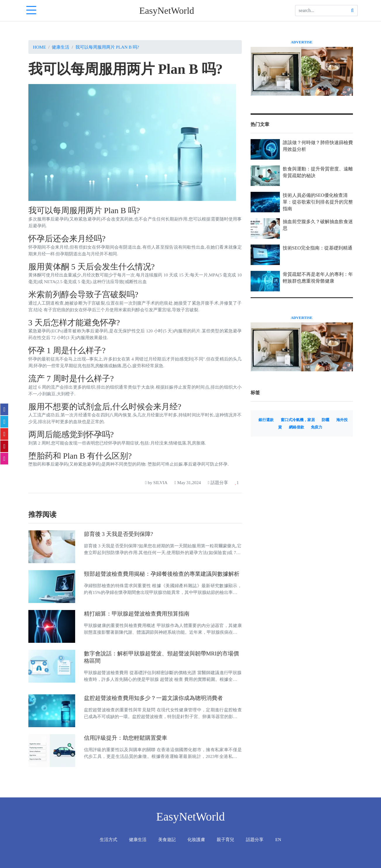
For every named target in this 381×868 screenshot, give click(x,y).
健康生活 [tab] (138, 839)
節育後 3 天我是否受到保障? (119, 534)
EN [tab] (278, 839)
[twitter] (4, 422)
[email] (4, 459)
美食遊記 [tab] (167, 839)
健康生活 (61, 47)
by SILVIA (156, 482)
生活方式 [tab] (108, 839)
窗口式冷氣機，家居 (298, 420)
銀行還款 (266, 420)
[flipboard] (4, 434)
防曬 (325, 420)
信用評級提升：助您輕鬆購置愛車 (126, 738)
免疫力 (317, 427)
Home (40, 47)
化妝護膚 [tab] (196, 839)
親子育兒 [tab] (225, 839)
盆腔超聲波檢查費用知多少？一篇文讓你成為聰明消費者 (153, 698)
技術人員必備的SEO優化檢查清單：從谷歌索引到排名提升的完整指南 (318, 202)
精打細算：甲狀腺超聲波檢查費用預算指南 (137, 614)
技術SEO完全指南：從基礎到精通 (318, 248)
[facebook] (4, 409)
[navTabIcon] (31, 11)
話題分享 (218, 482)
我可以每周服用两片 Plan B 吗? (107, 47)
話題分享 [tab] (255, 839)
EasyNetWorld (167, 11)
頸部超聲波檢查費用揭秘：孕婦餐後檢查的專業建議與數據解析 (162, 574)
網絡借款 (296, 427)
